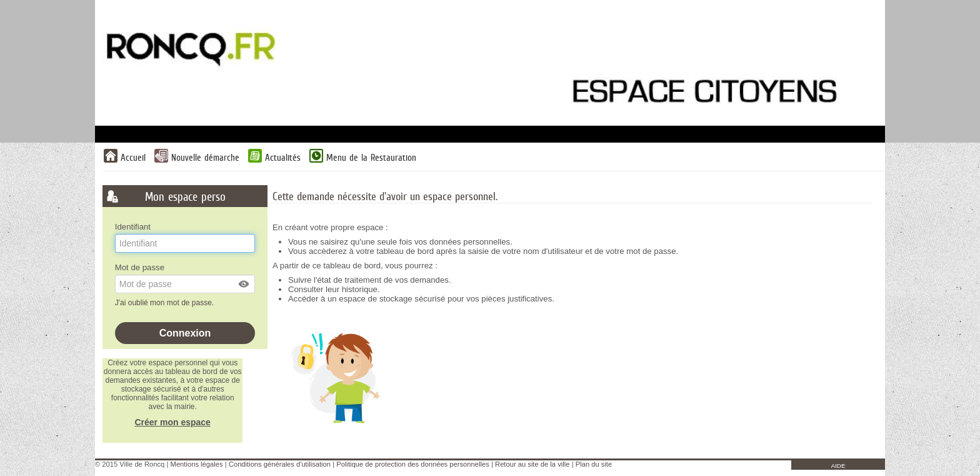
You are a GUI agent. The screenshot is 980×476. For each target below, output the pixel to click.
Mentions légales (197, 464)
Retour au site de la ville (532, 464)
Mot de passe (140, 267)
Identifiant (133, 227)
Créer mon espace (172, 422)
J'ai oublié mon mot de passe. (166, 303)
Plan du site (594, 464)
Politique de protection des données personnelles (412, 464)
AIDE (838, 466)
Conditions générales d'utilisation (280, 464)
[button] (244, 284)
